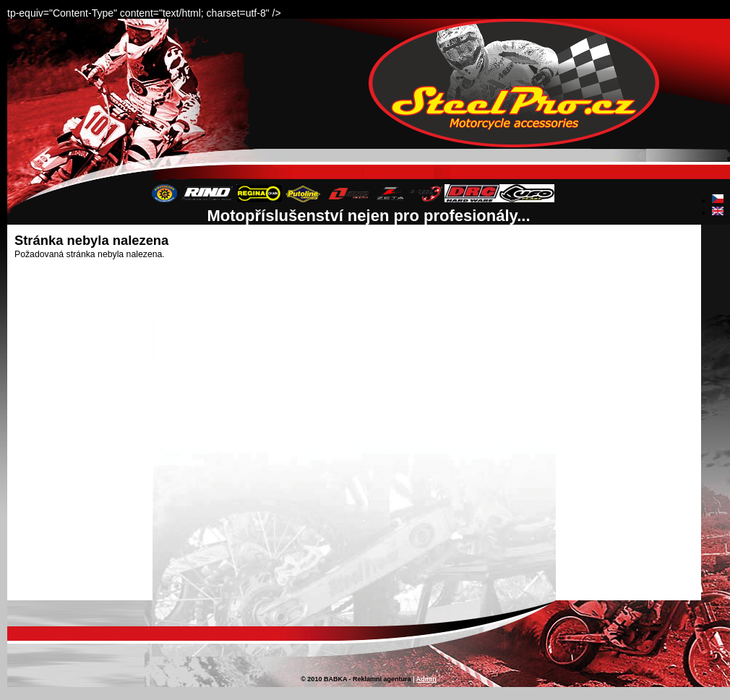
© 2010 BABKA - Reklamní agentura (356, 679)
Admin (426, 679)
